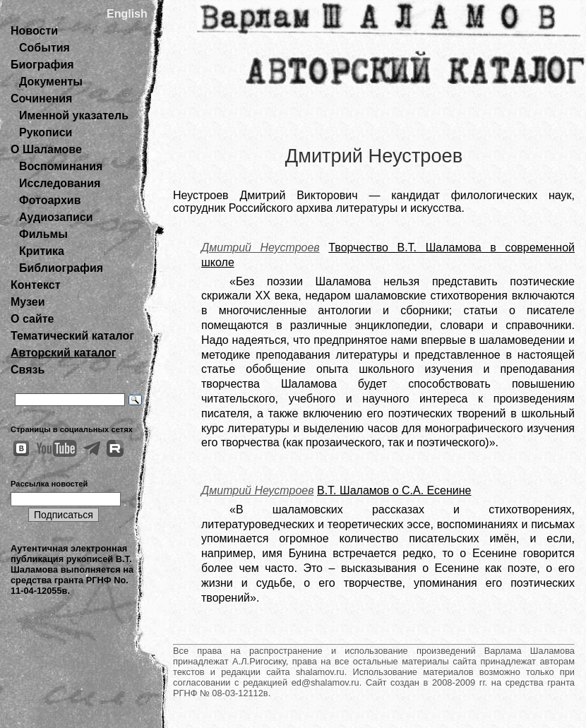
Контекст (35, 285)
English (127, 14)
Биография (42, 65)
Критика (42, 251)
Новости (34, 31)
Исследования (60, 183)
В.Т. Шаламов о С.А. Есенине (394, 490)
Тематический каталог (72, 336)
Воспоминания (61, 166)
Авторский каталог (63, 353)
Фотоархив (50, 200)
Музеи (28, 302)
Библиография (61, 268)
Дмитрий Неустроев (261, 247)
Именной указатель (74, 115)
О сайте (32, 319)
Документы (51, 82)
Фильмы (43, 234)
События (44, 48)
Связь (28, 370)
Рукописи (46, 132)
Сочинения (41, 99)
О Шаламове (46, 149)
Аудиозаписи (56, 217)
